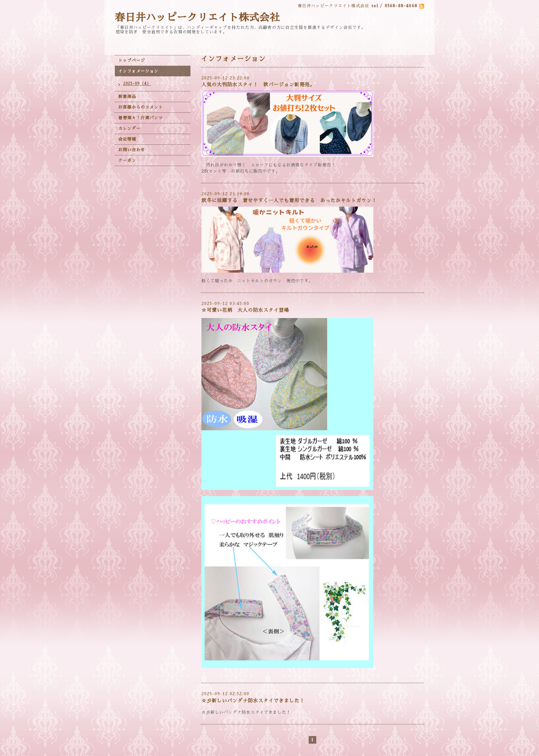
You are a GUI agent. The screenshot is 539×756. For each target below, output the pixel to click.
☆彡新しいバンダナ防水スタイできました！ (253, 701)
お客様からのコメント (141, 107)
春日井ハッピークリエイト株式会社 (197, 18)
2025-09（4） (137, 84)
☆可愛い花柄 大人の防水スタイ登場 (245, 310)
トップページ (132, 61)
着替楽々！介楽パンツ (141, 118)
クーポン (127, 161)
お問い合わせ (132, 150)
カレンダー (129, 129)
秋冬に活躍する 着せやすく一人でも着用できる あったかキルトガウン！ (289, 200)
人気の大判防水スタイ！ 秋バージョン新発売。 (261, 85)
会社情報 (127, 139)
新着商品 (127, 97)
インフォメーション (138, 71)
